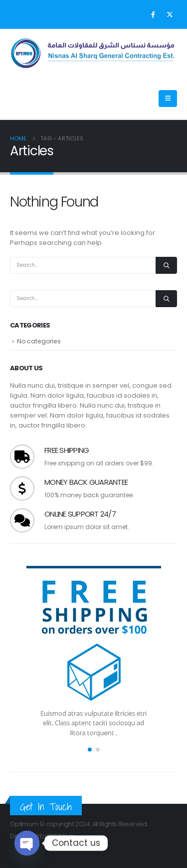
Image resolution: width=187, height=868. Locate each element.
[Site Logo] (93, 53)
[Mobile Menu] (168, 99)
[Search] (166, 265)
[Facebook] (153, 14)
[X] (170, 14)
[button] (90, 750)
